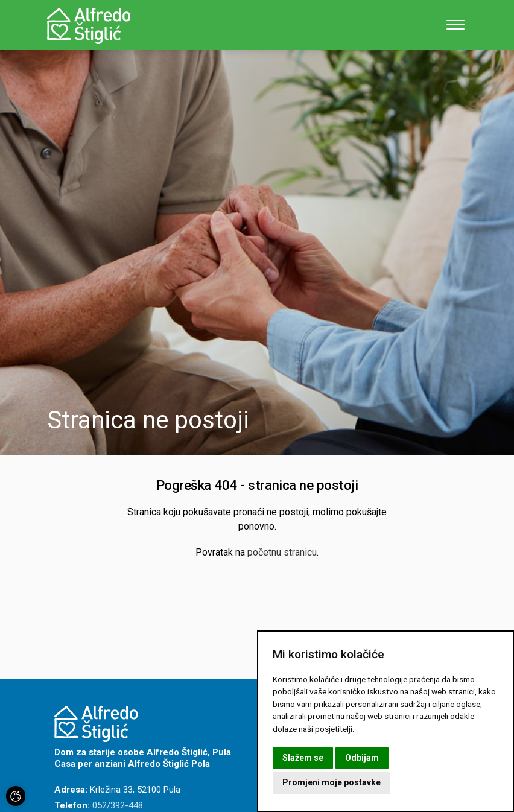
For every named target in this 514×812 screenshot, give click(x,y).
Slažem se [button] (303, 758)
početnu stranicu (282, 552)
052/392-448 (118, 805)
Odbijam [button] (362, 758)
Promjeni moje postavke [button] (332, 782)
